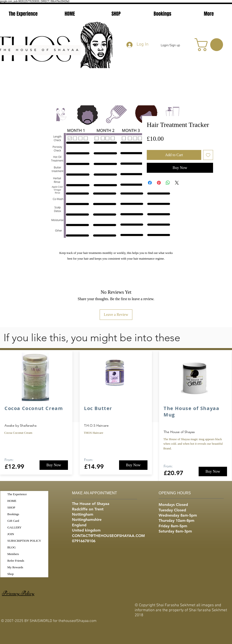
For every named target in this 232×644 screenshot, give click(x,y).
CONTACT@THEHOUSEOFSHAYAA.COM (108, 536)
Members (13, 554)
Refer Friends (16, 561)
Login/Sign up (170, 45)
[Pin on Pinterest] (159, 183)
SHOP (11, 507)
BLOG (11, 547)
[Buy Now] (54, 465)
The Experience (17, 494)
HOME (12, 501)
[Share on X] (177, 183)
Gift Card (13, 521)
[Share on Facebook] (150, 183)
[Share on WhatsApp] (168, 183)
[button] (210, 45)
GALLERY (14, 527)
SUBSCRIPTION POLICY (24, 541)
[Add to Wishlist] (208, 155)
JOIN (11, 534)
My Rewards (15, 567)
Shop (11, 574)
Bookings (13, 514)
